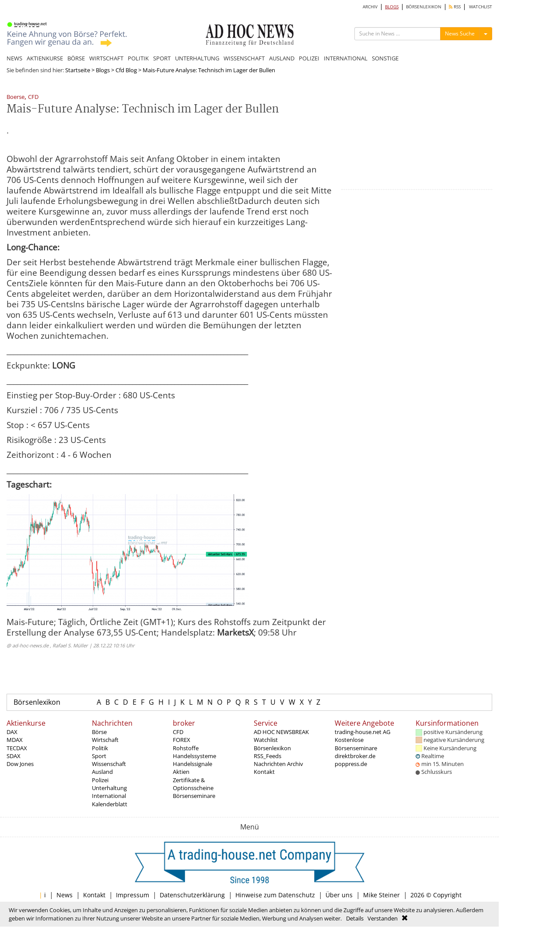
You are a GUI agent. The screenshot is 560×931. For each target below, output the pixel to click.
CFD (33, 97)
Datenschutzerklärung (192, 895)
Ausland (102, 772)
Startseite (78, 70)
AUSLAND (282, 58)
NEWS (14, 58)
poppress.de (351, 764)
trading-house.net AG (362, 732)
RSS (455, 7)
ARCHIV (370, 7)
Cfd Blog (126, 70)
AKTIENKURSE (45, 58)
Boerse (16, 97)
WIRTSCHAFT (106, 58)
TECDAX (17, 748)
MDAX (15, 740)
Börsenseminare (194, 796)
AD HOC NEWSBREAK (281, 732)
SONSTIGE (385, 58)
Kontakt (264, 772)
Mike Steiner (381, 895)
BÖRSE (76, 58)
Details (355, 918)
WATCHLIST (481, 7)
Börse (99, 732)
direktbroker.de (355, 756)
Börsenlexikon (37, 702)
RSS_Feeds (268, 756)
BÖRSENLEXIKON (424, 7)
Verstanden (383, 918)
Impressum (133, 895)
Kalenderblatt (110, 804)
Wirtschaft (105, 740)
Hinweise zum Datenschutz (275, 895)
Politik (100, 748)
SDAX (14, 756)
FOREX (182, 740)
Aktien (181, 772)
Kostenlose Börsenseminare (356, 744)
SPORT (162, 58)
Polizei (100, 780)
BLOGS (392, 7)
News (65, 895)
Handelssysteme (194, 756)
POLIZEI (309, 58)
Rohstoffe (186, 748)
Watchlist (266, 740)
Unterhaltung (109, 788)
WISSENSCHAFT (244, 58)
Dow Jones (20, 764)
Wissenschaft (109, 764)
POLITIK (138, 58)
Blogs (103, 70)
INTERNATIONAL (346, 58)
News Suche (460, 33)
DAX (12, 732)
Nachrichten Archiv (278, 764)
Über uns (339, 895)
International (109, 796)
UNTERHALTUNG (197, 58)
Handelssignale (192, 764)
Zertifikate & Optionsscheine (193, 784)
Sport (99, 756)
